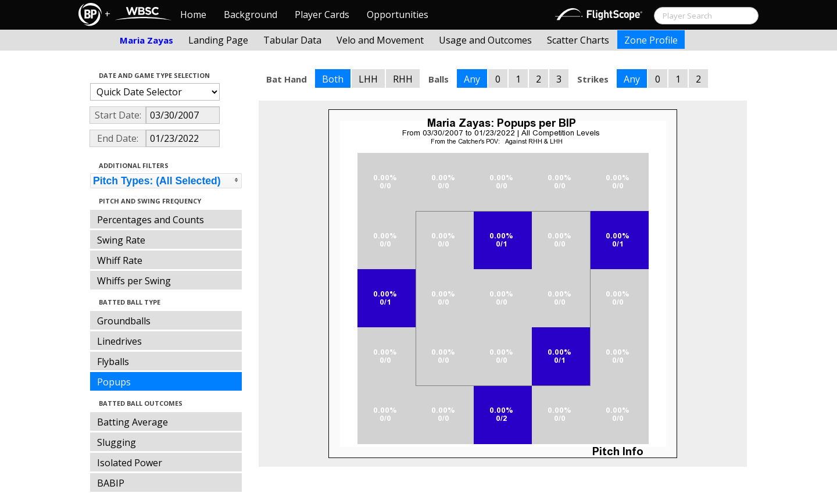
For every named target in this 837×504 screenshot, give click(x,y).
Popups (114, 382)
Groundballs (124, 321)
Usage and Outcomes (485, 40)
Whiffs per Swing (134, 281)
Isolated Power (130, 463)
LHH (368, 79)
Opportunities (398, 15)
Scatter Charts (578, 40)
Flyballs (113, 362)
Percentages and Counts (151, 220)
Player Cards (322, 15)
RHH (403, 79)
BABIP (111, 483)
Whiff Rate (120, 260)
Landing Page (218, 40)
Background (251, 15)
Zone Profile (651, 40)
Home (193, 15)
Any (472, 79)
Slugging (117, 442)
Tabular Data (292, 40)
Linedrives (119, 341)
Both (333, 79)
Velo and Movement (380, 40)
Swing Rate (121, 240)
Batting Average (133, 422)
